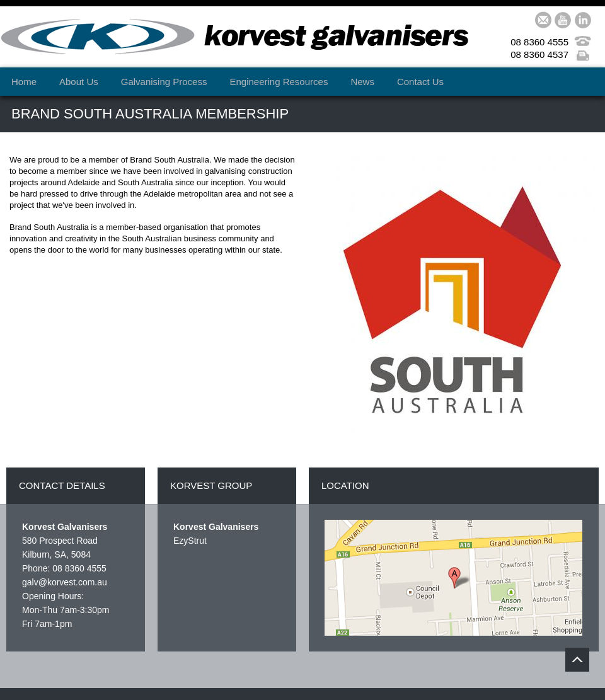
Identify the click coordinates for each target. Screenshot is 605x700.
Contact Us (420, 82)
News (362, 82)
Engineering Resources (279, 82)
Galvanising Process (164, 82)
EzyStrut (190, 541)
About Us (79, 82)
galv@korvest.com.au (65, 582)
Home (24, 82)
